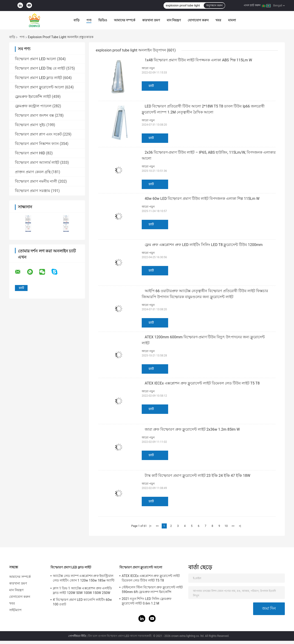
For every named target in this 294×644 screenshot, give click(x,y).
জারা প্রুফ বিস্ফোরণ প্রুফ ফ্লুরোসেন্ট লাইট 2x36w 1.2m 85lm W (192, 429)
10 (226, 526)
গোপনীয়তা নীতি (77, 636)
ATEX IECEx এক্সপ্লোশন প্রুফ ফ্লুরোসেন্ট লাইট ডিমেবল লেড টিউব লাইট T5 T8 (202, 383)
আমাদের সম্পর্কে (125, 20)
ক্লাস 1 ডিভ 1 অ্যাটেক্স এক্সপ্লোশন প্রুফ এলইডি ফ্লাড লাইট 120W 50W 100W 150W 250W (82, 590)
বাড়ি (76, 20)
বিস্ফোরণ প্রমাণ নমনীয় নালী (36, 181)
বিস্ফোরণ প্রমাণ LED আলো (35, 59)
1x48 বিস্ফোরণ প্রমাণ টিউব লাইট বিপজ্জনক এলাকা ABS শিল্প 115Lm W (198, 60)
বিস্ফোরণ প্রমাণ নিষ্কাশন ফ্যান (37, 144)
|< (150, 526)
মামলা (232, 20)
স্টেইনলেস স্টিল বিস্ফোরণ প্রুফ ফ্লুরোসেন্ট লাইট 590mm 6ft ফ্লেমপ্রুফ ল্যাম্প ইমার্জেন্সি (152, 590)
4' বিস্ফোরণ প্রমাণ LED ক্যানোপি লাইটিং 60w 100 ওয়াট (82, 602)
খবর (218, 20)
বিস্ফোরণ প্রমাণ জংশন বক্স (34, 115)
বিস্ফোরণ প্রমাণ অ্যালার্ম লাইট (37, 162)
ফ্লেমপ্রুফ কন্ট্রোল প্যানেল (33, 106)
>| (240, 526)
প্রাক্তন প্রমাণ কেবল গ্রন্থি (33, 172)
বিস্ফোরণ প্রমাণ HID (30, 153)
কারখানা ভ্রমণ (151, 20)
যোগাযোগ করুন (198, 20)
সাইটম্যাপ (16, 610)
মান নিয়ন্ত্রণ (174, 20)
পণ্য (89, 20)
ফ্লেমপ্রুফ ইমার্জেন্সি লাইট (33, 97)
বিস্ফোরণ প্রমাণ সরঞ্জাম (33, 191)
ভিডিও (103, 20)
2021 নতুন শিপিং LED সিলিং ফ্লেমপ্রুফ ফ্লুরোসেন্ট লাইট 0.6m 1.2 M (147, 601)
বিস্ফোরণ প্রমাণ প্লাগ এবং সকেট (38, 134)
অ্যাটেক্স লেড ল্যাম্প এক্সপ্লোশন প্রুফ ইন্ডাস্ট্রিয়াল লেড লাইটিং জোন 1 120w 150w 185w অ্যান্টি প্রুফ (84, 579)
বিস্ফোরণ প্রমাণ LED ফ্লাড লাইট (38, 78)
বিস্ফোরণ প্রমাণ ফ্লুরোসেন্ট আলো (40, 87)
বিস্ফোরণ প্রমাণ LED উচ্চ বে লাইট (40, 68)
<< (157, 526)
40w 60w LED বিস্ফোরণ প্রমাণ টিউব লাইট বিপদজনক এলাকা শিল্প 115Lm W (202, 199)
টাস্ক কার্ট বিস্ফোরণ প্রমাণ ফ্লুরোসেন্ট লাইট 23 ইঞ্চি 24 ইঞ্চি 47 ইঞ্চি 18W (198, 476)
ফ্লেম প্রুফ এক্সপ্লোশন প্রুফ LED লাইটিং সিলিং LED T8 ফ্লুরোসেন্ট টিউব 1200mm (204, 245)
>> (233, 526)
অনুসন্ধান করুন (214, 6)
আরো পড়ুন (148, 68)
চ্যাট (151, 86)
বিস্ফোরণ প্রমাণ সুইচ (30, 125)
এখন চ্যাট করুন (252, 5)
